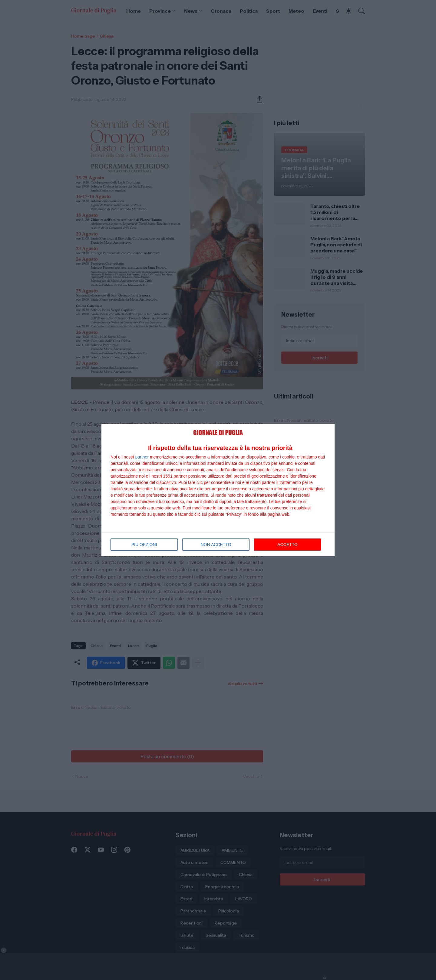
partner (142, 457)
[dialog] (218, 490)
